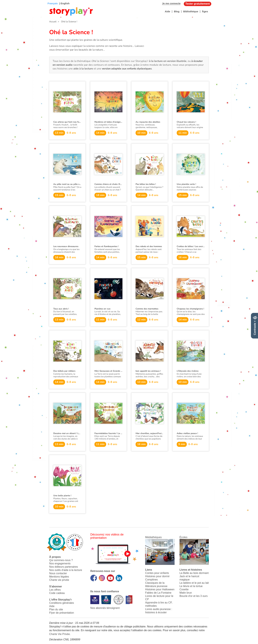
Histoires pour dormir (157, 576)
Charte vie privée (59, 580)
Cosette (184, 589)
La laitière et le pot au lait (194, 583)
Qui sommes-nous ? (61, 560)
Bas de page (7, 0)
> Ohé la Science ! (67, 22)
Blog (177, 11)
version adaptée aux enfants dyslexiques (127, 69)
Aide (167, 11)
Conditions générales (62, 603)
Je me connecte (171, 3)
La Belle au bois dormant (194, 573)
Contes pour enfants (157, 573)
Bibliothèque (191, 11)
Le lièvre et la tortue (191, 586)
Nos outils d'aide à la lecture (66, 570)
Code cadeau (57, 593)
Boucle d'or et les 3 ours (194, 596)
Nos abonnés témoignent (105, 608)
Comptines (151, 580)
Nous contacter (58, 573)
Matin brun (186, 593)
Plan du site (56, 609)
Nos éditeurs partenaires (64, 567)
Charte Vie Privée (59, 634)
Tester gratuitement (198, 4)
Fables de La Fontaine (158, 593)
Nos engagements (60, 563)
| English (64, 3)
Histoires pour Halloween (160, 589)
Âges (205, 11)
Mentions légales (59, 577)
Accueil (53, 22)
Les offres (55, 590)
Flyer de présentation (62, 613)
